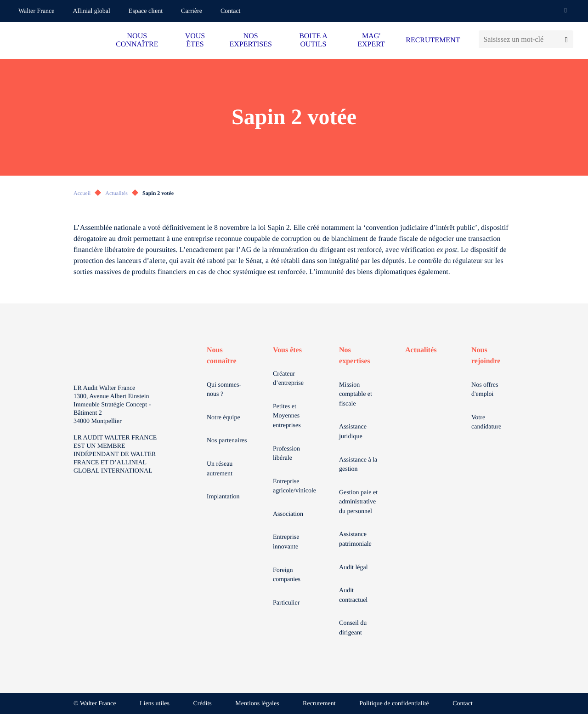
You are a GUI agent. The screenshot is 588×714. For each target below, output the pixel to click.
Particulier (286, 603)
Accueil (82, 193)
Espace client (146, 11)
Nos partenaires (227, 441)
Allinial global (92, 11)
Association (288, 514)
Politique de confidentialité (394, 704)
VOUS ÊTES (195, 40)
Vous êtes (287, 350)
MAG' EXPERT (371, 40)
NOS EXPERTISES (251, 40)
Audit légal (353, 568)
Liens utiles (155, 704)
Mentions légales (257, 704)
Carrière (192, 11)
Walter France (37, 11)
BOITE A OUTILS (313, 40)
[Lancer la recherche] (566, 39)
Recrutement (319, 704)
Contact (231, 11)
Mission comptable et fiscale (356, 394)
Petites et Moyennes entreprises (287, 416)
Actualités (116, 193)
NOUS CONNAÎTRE (137, 40)
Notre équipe (223, 418)
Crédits (202, 704)
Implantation (223, 497)
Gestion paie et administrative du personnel (358, 502)
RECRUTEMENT (433, 40)
